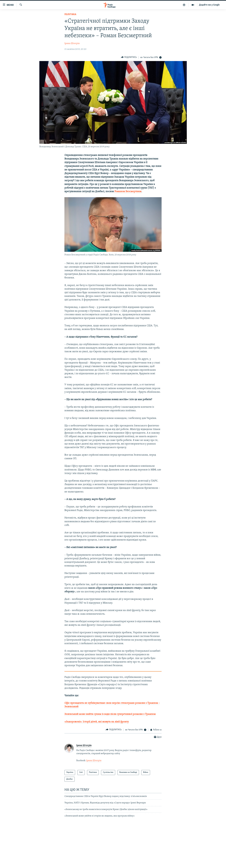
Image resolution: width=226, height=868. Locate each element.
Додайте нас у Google (209, 5)
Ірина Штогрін (72, 43)
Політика (70, 14)
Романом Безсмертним (128, 192)
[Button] (129, 57)
